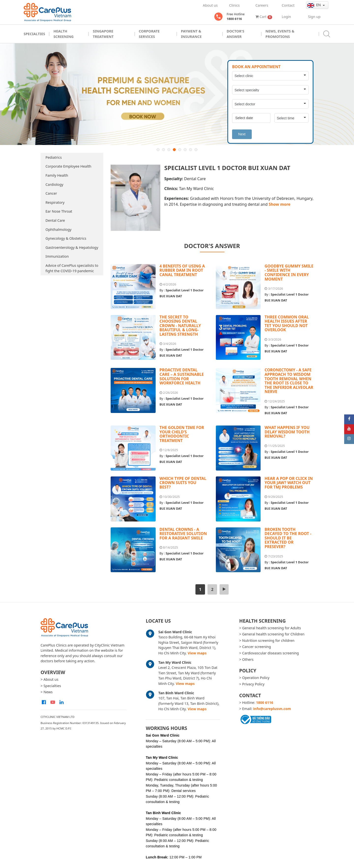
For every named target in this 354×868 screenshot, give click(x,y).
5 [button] (180, 150)
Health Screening (63, 34)
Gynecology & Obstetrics (66, 238)
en (315, 5)
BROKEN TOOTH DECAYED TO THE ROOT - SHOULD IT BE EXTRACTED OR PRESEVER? (288, 538)
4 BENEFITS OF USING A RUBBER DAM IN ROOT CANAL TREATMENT (182, 270)
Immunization (57, 256)
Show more (280, 204)
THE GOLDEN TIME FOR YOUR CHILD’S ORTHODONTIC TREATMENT (182, 434)
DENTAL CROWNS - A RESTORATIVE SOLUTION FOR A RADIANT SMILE (183, 534)
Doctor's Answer (236, 34)
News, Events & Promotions (280, 34)
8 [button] (196, 150)
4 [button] (174, 150)
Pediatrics (54, 157)
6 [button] (185, 150)
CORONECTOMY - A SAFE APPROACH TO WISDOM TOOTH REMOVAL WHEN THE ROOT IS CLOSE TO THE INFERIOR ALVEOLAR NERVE (289, 381)
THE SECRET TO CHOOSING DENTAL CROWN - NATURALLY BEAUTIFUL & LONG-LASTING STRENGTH (180, 326)
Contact (288, 5)
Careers (262, 5)
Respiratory (55, 202)
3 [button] (169, 150)
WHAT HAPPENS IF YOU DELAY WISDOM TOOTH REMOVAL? (287, 432)
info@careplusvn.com (272, 709)
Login (286, 17)
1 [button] (158, 150)
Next (242, 134)
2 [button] (163, 150)
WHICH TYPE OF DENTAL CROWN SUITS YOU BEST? (183, 483)
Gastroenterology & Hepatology (72, 247)
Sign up (314, 17)
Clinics (234, 5)
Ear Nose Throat (59, 211)
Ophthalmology (59, 229)
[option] (177, 94)
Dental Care (55, 220)
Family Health (57, 175)
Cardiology (54, 184)
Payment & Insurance (191, 34)
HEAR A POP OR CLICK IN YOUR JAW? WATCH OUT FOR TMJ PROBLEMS (289, 483)
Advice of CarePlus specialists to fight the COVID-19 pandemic (72, 268)
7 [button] (191, 150)
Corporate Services (149, 34)
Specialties (34, 34)
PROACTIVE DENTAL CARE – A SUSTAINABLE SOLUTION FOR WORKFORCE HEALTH (182, 376)
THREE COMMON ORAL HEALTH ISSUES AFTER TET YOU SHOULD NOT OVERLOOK (287, 324)
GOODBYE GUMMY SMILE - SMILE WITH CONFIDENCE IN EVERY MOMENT (289, 273)
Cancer (51, 193)
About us (210, 5)
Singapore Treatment (103, 34)
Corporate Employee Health (68, 166)
